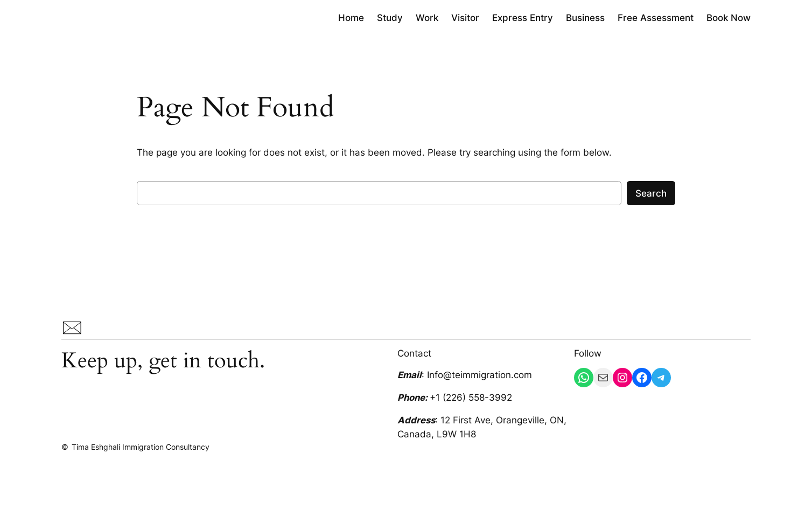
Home (351, 18)
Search (651, 193)
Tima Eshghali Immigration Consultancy (141, 447)
